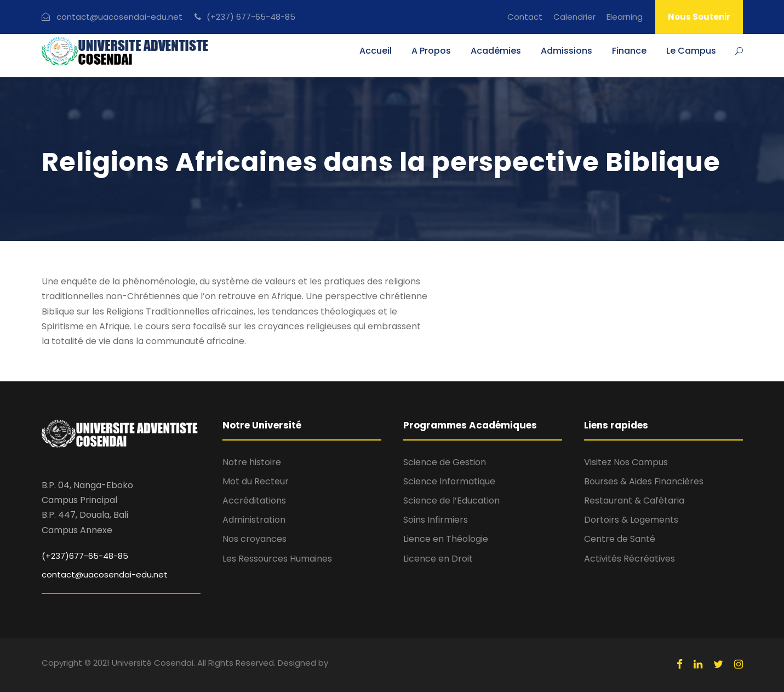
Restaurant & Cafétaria (634, 501)
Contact (525, 17)
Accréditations (254, 501)
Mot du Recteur (256, 481)
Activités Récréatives (630, 559)
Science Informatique (449, 481)
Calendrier (574, 17)
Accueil (376, 51)
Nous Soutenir (699, 17)
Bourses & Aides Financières (644, 481)
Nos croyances (254, 539)
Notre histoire (252, 462)
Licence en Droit (438, 559)
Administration (254, 520)
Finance (629, 51)
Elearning (625, 17)
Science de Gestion (445, 462)
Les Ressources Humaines (277, 559)
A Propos (431, 51)
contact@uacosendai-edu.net (105, 574)
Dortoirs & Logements (631, 520)
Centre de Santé (620, 539)
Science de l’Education (451, 501)
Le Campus (691, 51)
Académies (496, 51)
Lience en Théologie (446, 539)
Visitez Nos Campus (626, 462)
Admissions (566, 51)
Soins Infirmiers (436, 520)
